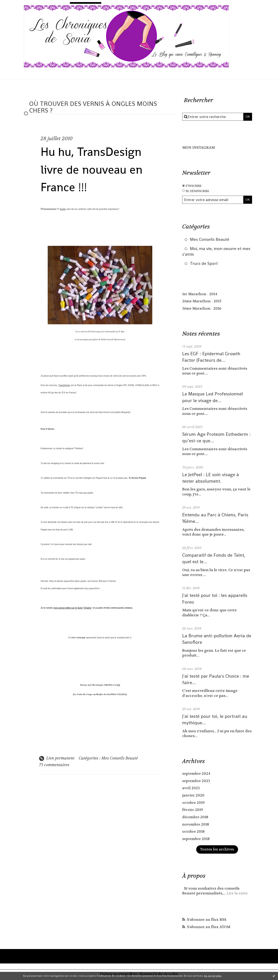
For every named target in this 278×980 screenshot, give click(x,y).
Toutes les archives (217, 852)
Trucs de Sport (205, 265)
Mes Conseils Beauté (122, 759)
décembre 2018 (196, 819)
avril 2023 (191, 790)
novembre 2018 (196, 827)
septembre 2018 (197, 841)
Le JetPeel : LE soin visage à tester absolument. (212, 480)
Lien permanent (57, 759)
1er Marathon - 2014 (200, 296)
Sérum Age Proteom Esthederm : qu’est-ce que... (217, 440)
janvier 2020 (194, 797)
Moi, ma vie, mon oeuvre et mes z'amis (214, 252)
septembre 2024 (197, 776)
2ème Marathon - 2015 (203, 303)
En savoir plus (213, 976)
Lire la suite (238, 895)
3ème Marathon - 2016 (203, 311)
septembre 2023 (197, 783)
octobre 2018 (194, 834)
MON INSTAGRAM (200, 148)
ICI (119, 685)
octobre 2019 (194, 805)
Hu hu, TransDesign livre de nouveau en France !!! (100, 169)
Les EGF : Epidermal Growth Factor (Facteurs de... (213, 359)
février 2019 (193, 812)
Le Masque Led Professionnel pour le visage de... (214, 399)
